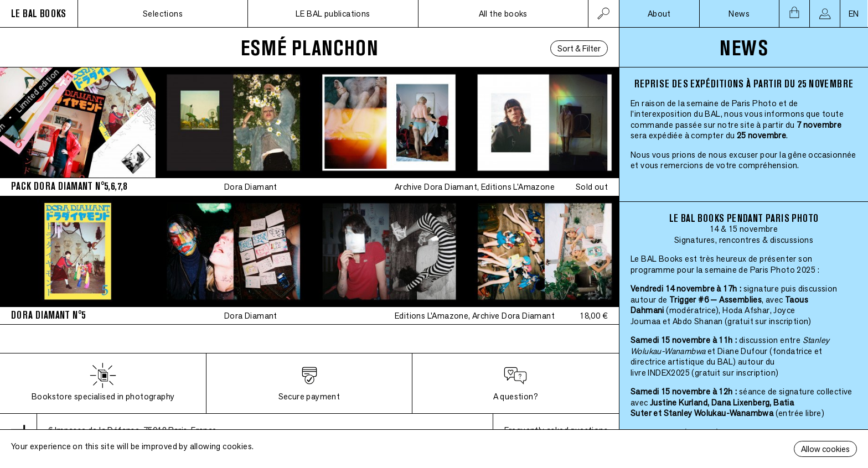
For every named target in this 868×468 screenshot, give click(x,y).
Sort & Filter (579, 48)
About (659, 14)
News (739, 14)
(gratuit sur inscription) (768, 321)
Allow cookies (825, 449)
